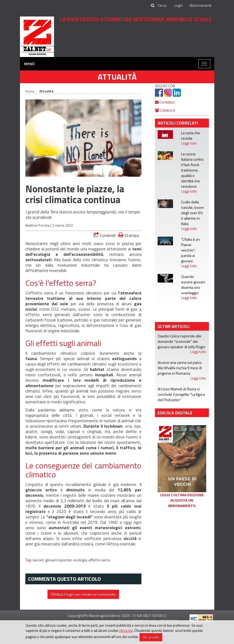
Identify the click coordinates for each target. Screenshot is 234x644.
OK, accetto (151, 637)
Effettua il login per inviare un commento (83, 594)
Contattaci (165, 102)
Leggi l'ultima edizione (182, 495)
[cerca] (162, 5)
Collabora (165, 110)
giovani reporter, (59, 560)
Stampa (128, 235)
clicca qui (126, 630)
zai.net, (39, 560)
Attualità (117, 77)
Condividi (105, 235)
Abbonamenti (200, 5)
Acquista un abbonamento (182, 503)
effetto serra (99, 560)
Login (179, 5)
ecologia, (81, 560)
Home (30, 91)
